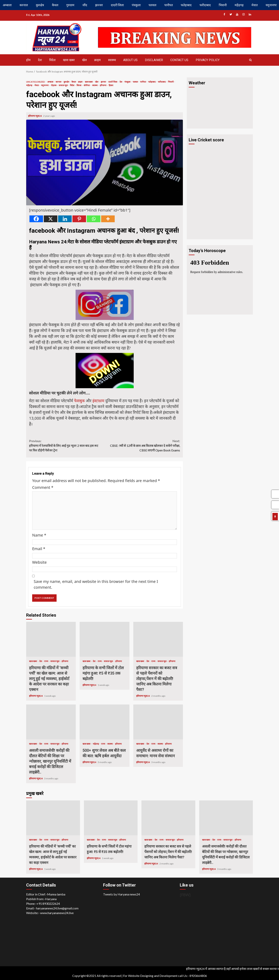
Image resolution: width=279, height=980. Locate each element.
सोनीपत (87, 85)
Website (39, 562)
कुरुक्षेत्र (40, 5)
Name (39, 535)
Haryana (51, 899)
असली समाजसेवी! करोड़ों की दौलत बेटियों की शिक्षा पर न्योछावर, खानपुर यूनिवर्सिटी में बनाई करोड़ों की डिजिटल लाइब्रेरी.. (51, 722)
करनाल (24, 5)
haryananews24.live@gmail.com (57, 908)
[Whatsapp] (94, 219)
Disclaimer (154, 60)
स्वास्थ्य (112, 60)
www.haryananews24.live (57, 913)
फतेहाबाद (186, 5)
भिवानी (223, 5)
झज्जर (99, 5)
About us (130, 60)
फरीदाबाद (205, 5)
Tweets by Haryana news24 (121, 894)
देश (40, 60)
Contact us (179, 60)
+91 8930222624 (48, 904)
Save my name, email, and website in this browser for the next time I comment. (96, 584)
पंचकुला (136, 5)
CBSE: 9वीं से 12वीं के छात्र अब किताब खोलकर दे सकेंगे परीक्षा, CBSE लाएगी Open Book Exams (142, 445)
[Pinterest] (79, 219)
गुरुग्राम (70, 5)
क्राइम (97, 60)
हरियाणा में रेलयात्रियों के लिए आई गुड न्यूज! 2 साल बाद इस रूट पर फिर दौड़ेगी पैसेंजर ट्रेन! (67, 445)
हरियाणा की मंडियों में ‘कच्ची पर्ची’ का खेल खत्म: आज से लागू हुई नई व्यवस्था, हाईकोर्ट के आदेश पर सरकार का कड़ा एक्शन (51, 639)
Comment (43, 487)
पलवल (152, 5)
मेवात (255, 5)
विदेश (52, 60)
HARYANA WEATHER (220, 104)
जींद (85, 5)
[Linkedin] (65, 219)
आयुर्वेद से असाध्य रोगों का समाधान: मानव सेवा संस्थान (158, 722)
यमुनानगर (45, 85)
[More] (108, 219)
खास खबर (69, 60)
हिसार (111, 85)
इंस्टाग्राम (98, 401)
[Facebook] (36, 219)
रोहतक (54, 85)
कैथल (55, 5)
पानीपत (169, 5)
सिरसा (79, 85)
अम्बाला (7, 5)
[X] (51, 219)
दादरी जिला (117, 5)
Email (39, 549)
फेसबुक (79, 401)
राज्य (46, 661)
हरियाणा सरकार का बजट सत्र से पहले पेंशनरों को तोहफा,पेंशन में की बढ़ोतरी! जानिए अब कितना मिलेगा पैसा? (158, 639)
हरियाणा (103, 85)
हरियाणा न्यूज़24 (35, 116)
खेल (84, 60)
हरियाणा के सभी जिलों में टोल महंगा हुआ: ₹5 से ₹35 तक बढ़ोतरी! (104, 639)
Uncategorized (36, 82)
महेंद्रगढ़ (239, 5)
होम (28, 60)
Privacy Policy (208, 60)
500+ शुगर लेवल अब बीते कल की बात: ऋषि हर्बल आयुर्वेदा (104, 722)
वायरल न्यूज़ (63, 85)
